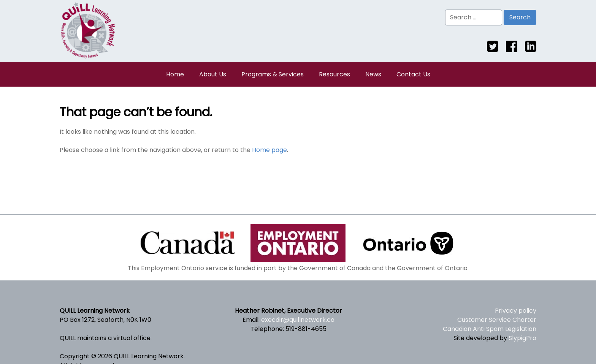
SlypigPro (522, 338)
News (373, 74)
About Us (213, 74)
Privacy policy (516, 311)
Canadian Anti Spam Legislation (490, 329)
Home (175, 74)
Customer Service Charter (497, 320)
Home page (269, 150)
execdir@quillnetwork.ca (298, 320)
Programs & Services (273, 74)
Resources (334, 74)
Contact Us (413, 74)
